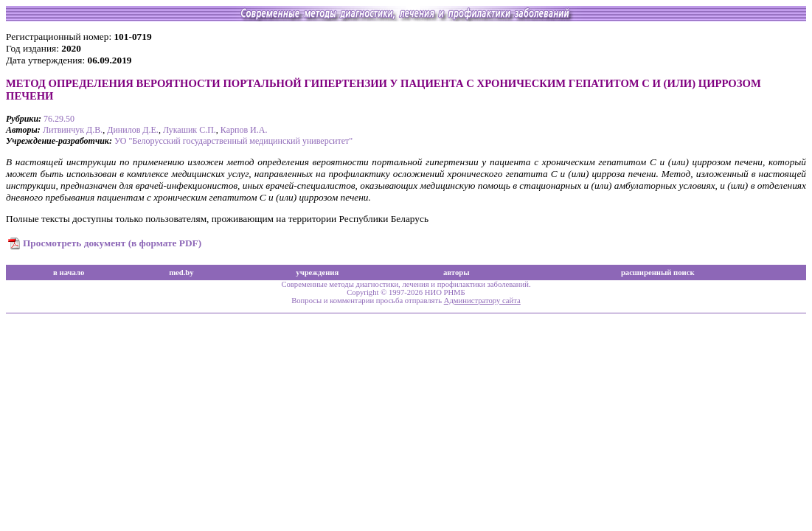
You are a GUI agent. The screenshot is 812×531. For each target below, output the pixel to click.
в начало (69, 273)
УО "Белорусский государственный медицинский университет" (233, 141)
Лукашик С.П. (190, 130)
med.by (181, 273)
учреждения (317, 273)
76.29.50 (59, 119)
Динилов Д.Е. (133, 130)
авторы (457, 273)
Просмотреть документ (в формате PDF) (112, 243)
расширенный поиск (658, 273)
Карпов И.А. (244, 130)
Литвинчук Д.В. (73, 130)
